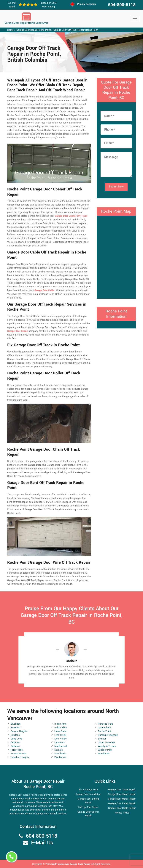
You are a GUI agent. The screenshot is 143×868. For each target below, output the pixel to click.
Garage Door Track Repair (122, 790)
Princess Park (105, 724)
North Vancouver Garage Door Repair (71, 864)
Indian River (61, 728)
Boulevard (16, 728)
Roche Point (104, 731)
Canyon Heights (19, 731)
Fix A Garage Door (88, 790)
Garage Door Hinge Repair (122, 794)
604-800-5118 (122, 5)
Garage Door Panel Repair (122, 803)
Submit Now (116, 187)
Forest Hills (17, 750)
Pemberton (60, 757)
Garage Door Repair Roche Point (34, 30)
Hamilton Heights (20, 757)
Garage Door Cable (44, 290)
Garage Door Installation (88, 794)
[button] (60, 649)
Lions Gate (60, 731)
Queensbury (104, 728)
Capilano (15, 735)
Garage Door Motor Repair (122, 799)
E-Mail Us (42, 843)
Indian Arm (60, 724)
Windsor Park (105, 750)
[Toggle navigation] (135, 19)
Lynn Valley (60, 739)
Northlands (60, 754)
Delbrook (15, 742)
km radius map (116, 257)
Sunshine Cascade (108, 735)
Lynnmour (60, 742)
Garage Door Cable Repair (122, 808)
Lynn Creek (60, 735)
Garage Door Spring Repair (88, 801)
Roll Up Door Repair (88, 807)
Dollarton (15, 746)
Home (10, 30)
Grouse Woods (18, 754)
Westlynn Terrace (107, 746)
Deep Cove (16, 739)
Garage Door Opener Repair (88, 814)
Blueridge (16, 724)
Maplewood (61, 746)
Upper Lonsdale (106, 742)
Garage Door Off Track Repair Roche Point (76, 30)
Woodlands (104, 754)
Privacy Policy (122, 813)
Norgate (59, 750)
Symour (102, 739)
